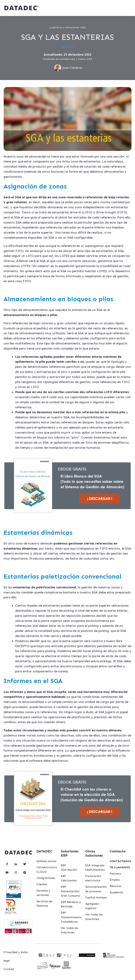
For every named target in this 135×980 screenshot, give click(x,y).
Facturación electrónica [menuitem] (93, 878)
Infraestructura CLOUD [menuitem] (47, 870)
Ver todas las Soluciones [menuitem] (70, 930)
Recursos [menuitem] (115, 886)
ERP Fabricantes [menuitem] (69, 878)
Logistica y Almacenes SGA (67, 27)
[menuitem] (120, 861)
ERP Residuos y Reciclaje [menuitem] (71, 904)
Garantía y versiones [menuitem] (43, 893)
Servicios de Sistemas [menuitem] (44, 904)
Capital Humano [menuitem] (96, 897)
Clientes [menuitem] (42, 884)
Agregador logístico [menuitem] (92, 906)
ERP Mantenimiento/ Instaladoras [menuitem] (72, 917)
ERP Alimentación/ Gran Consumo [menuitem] (71, 891)
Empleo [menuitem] (115, 880)
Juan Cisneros (72, 68)
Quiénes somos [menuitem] (46, 861)
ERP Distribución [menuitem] (69, 868)
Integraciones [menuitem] (46, 878)
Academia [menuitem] (116, 892)
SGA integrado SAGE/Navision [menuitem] (95, 868)
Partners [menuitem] (115, 874)
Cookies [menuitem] (9, 969)
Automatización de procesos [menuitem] (96, 889)
